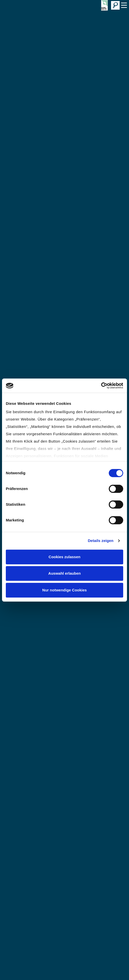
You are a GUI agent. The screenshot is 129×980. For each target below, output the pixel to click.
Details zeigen (101, 541)
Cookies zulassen (64, 557)
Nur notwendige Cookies (64, 590)
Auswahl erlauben (64, 573)
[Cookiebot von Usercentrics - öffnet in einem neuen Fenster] (101, 386)
